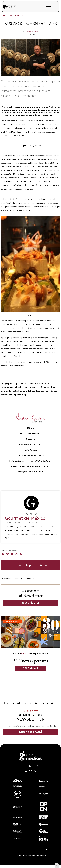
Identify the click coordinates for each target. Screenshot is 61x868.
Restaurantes (17, 16)
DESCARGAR (31, 669)
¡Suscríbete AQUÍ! (30, 732)
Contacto (11, 849)
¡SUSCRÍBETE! (31, 603)
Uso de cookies (34, 849)
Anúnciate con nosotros (22, 849)
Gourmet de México (32, 31)
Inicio (5, 16)
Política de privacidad (46, 849)
